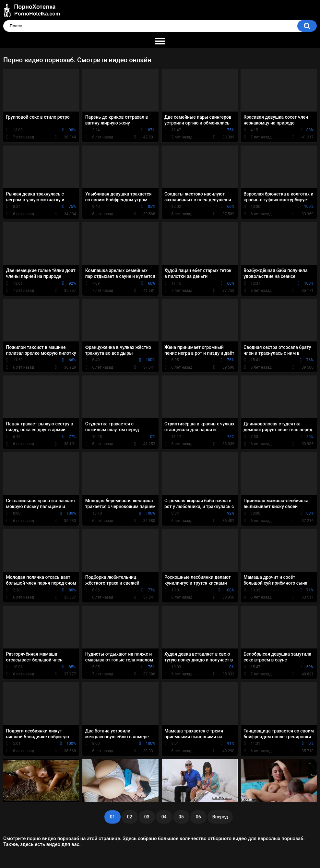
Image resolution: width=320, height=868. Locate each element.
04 (164, 817)
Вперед (220, 817)
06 (198, 817)
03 (147, 817)
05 (181, 817)
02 (130, 817)
